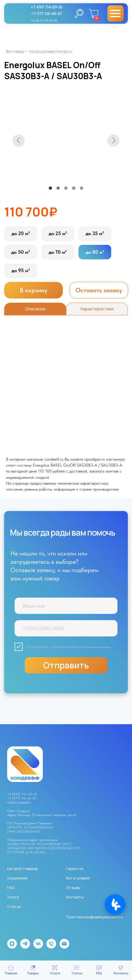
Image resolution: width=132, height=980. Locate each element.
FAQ (11, 888)
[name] (66, 606)
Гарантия (75, 869)
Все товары (15, 51)
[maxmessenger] (12, 947)
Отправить (66, 665)
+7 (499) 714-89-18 (22, 794)
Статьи (14, 907)
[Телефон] (51, 947)
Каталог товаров (22, 869)
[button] (99, 290)
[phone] (66, 628)
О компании (17, 878)
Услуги (13, 897)
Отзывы (73, 888)
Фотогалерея (78, 878)
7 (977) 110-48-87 (23, 798)
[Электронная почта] (64, 947)
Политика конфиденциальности (94, 917)
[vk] (38, 947)
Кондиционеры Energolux (51, 51)
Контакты (75, 897)
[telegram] (25, 947)
